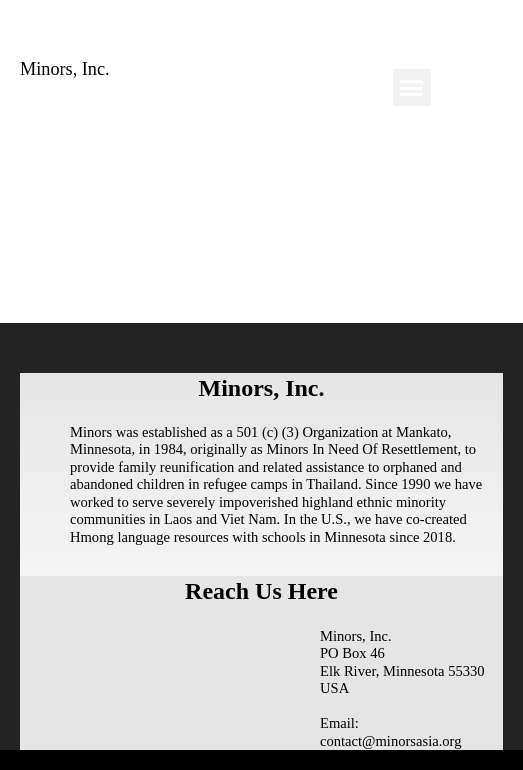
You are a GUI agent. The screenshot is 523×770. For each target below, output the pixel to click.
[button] (412, 88)
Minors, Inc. (65, 69)
